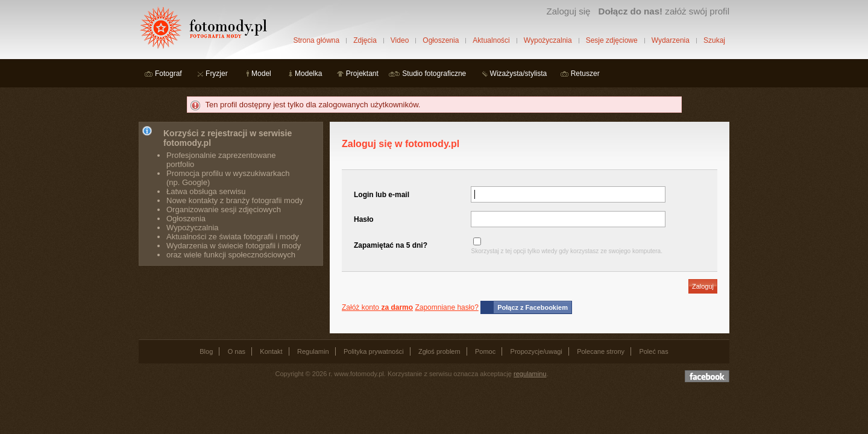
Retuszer (585, 74)
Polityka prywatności (374, 351)
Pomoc (485, 351)
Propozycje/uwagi (536, 351)
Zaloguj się (568, 11)
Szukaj (714, 40)
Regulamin (313, 351)
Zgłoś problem (439, 351)
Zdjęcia (365, 40)
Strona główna (316, 40)
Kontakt (271, 351)
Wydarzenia (671, 40)
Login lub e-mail (382, 195)
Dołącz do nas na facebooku (707, 376)
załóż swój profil (664, 11)
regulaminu (530, 374)
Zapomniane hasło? (446, 307)
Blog (206, 351)
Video (400, 40)
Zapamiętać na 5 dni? (391, 245)
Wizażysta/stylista (519, 74)
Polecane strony (601, 351)
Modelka (308, 74)
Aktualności (491, 40)
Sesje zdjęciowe (612, 40)
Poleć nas (653, 351)
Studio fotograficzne (434, 74)
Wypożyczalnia (548, 40)
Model (261, 74)
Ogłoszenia (441, 40)
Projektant (362, 74)
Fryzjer (217, 74)
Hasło (364, 219)
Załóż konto (377, 307)
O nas (237, 351)
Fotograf (168, 74)
